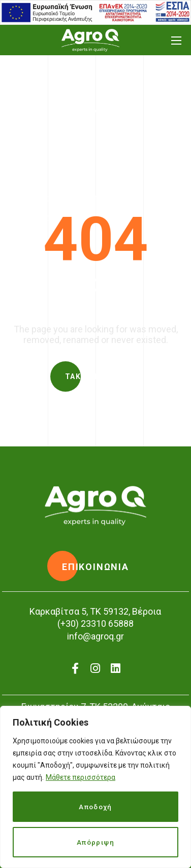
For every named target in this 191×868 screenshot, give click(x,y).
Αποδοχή (96, 807)
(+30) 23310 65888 (95, 624)
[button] (95, 376)
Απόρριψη (95, 842)
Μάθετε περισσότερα (81, 777)
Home (68, 136)
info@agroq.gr (95, 636)
